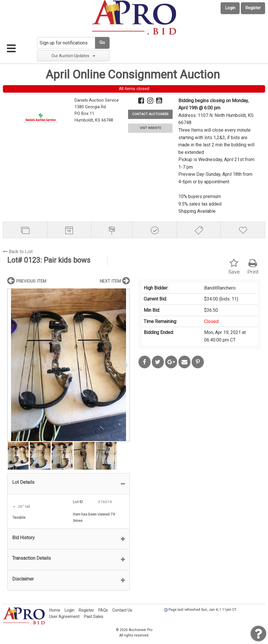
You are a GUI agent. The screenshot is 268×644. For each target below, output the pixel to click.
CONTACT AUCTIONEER (150, 114)
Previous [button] (13, 365)
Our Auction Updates (73, 56)
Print (253, 267)
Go (102, 43)
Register (253, 8)
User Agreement (64, 617)
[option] (69, 365)
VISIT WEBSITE (150, 128)
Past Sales (94, 617)
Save (234, 267)
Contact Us (122, 610)
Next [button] (124, 365)
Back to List (18, 252)
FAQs (103, 610)
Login (230, 8)
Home (55, 610)
